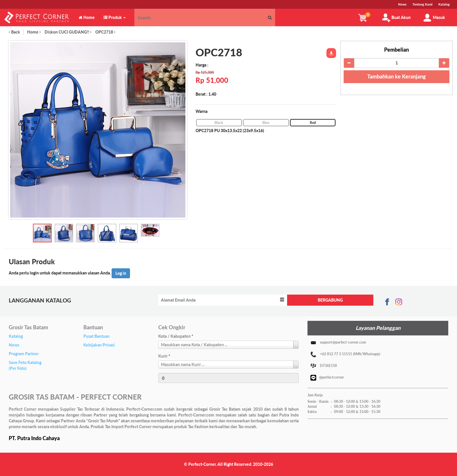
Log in (121, 273)
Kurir (164, 356)
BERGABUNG (330, 300)
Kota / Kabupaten (176, 336)
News (14, 345)
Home (34, 32)
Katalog (16, 336)
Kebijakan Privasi (99, 345)
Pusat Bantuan (96, 336)
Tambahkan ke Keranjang (397, 76)
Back (14, 32)
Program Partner (24, 354)
